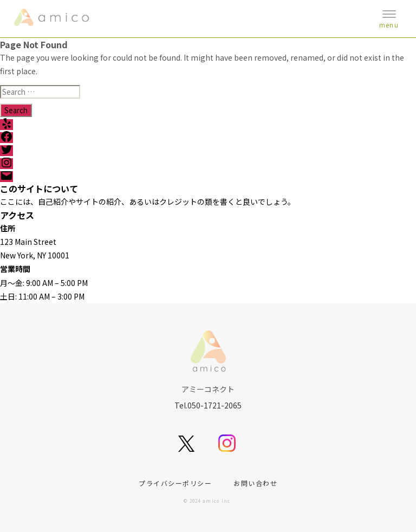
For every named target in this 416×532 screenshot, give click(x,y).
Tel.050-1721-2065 (208, 405)
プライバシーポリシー (175, 483)
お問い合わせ (255, 483)
